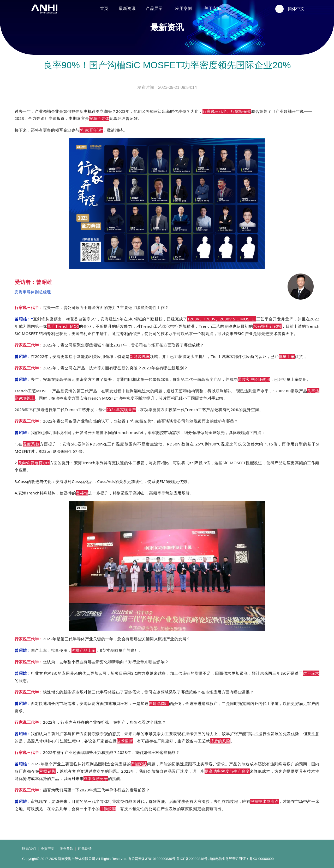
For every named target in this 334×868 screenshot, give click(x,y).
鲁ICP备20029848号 (192, 859)
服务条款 (66, 849)
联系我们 (29, 849)
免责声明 (47, 849)
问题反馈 (85, 849)
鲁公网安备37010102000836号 (152, 859)
